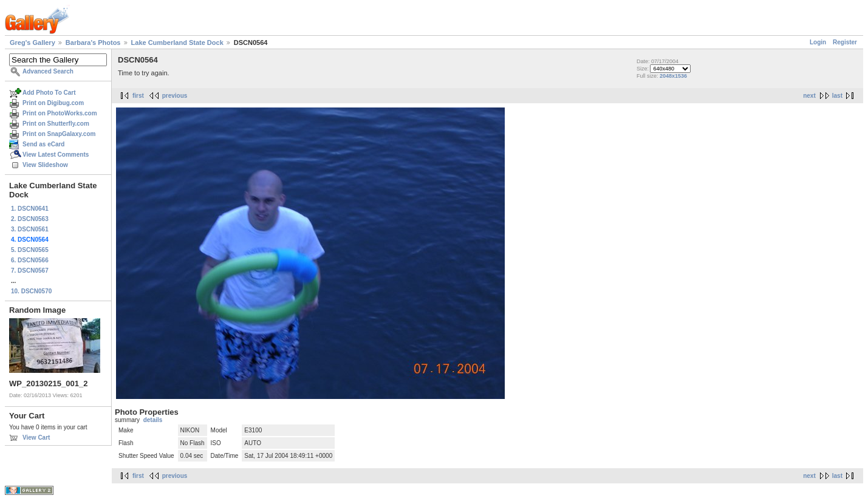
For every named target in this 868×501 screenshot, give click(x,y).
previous (175, 96)
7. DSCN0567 (30, 271)
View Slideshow (45, 165)
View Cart (36, 438)
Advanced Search (48, 71)
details (153, 420)
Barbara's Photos (93, 43)
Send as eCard (43, 144)
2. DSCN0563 (30, 219)
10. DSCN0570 (31, 291)
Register (845, 42)
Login (818, 42)
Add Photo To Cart (49, 93)
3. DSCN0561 (30, 229)
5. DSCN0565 (30, 250)
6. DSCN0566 (30, 260)
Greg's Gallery (32, 43)
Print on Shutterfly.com (56, 124)
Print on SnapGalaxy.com (59, 134)
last (837, 96)
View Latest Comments (56, 155)
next (809, 96)
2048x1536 (673, 76)
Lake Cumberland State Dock (177, 43)
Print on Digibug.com (53, 103)
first (138, 96)
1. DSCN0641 (30, 209)
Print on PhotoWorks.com (60, 113)
